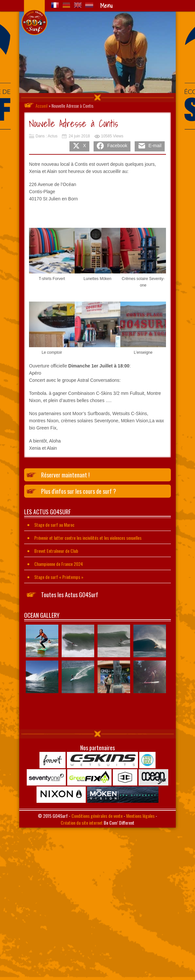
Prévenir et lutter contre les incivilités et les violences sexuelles (88, 538)
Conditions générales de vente (97, 816)
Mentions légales (140, 816)
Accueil (42, 106)
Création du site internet (82, 823)
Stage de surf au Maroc (54, 525)
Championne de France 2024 (59, 564)
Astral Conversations (98, 380)
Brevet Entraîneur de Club (56, 551)
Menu (106, 6)
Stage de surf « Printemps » (59, 577)
